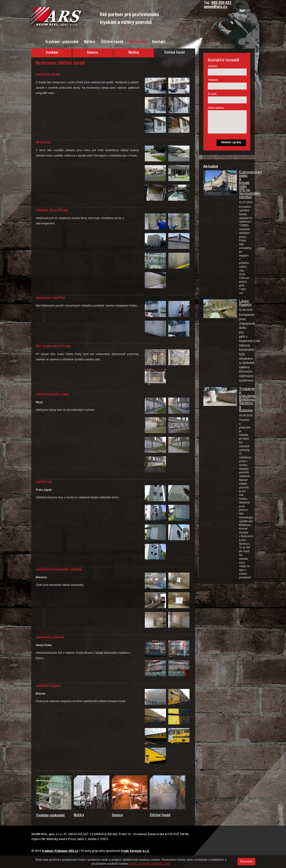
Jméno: (213, 66)
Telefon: (213, 80)
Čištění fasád (112, 42)
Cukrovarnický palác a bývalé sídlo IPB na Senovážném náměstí (245, 185)
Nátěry (90, 42)
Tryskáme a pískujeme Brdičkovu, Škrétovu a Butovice (245, 400)
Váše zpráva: (216, 108)
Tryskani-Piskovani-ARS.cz (60, 851)
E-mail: (212, 94)
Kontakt (159, 42)
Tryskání (52, 53)
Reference (138, 42)
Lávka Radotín (245, 303)
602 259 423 (221, 3)
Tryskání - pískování (62, 42)
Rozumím (246, 861)
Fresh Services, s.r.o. (135, 851)
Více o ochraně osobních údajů (150, 864)
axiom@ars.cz (216, 7)
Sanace (93, 53)
